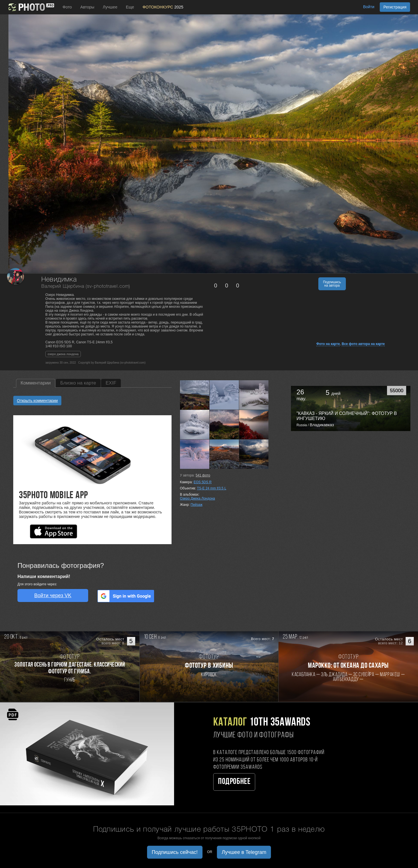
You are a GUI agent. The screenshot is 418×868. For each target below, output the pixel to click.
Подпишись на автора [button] (332, 284)
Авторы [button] (87, 7)
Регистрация (395, 7)
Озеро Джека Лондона (198, 498)
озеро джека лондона (63, 354)
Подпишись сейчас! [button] (175, 852)
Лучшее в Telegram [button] (244, 852)
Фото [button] (67, 7)
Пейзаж (197, 505)
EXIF (111, 383)
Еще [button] (130, 7)
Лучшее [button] (110, 7)
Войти (369, 7)
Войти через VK (53, 595)
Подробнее (234, 782)
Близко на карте (78, 383)
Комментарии (36, 383)
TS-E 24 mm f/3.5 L (212, 488)
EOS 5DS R (203, 482)
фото (203, 475)
